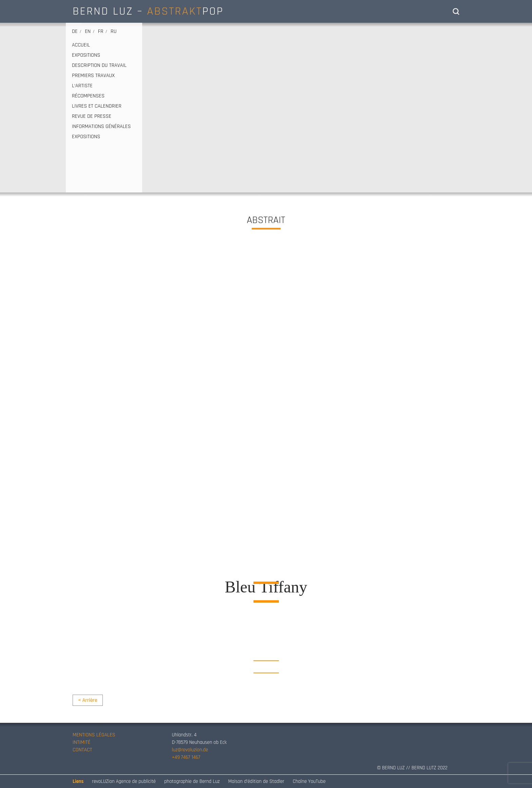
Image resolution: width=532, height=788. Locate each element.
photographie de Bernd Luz (192, 781)
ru (113, 31)
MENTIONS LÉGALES (94, 735)
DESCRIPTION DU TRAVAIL (99, 66)
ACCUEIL (81, 45)
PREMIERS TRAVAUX (93, 76)
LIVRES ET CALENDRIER (97, 106)
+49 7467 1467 (186, 757)
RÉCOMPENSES (88, 96)
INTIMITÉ (82, 742)
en (88, 31)
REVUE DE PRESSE (92, 116)
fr (101, 31)
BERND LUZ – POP (148, 11)
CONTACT (82, 750)
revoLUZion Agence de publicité (124, 781)
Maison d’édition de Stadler (256, 781)
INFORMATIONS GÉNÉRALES (101, 127)
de (75, 31)
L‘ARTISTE (82, 86)
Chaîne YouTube (309, 781)
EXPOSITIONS (86, 55)
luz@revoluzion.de (190, 750)
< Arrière (88, 700)
